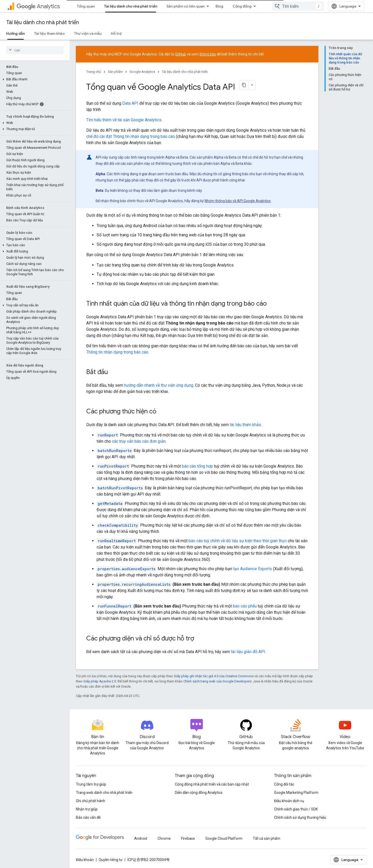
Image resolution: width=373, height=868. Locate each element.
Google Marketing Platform (296, 793)
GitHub (181, 54)
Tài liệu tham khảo (49, 33)
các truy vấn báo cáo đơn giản (139, 441)
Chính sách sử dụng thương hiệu (300, 817)
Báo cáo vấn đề (88, 817)
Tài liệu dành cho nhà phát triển (43, 22)
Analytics (38, 6)
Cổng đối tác (284, 784)
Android (141, 838)
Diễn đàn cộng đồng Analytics (199, 793)
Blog (219, 6)
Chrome (164, 838)
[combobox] (298, 6)
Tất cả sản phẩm (267, 838)
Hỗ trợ (116, 33)
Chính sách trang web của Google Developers (217, 681)
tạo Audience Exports (253, 569)
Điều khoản (85, 860)
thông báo (208, 54)
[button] (34, 79)
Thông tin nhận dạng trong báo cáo (117, 352)
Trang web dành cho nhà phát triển (104, 793)
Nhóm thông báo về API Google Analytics (238, 201)
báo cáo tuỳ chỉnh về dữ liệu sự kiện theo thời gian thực (238, 541)
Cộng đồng (242, 6)
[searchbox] (35, 50)
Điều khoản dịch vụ (289, 801)
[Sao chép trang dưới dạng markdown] (244, 85)
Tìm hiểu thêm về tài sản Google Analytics (124, 120)
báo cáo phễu (245, 606)
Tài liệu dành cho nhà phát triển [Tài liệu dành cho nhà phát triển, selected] (131, 6)
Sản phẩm (115, 72)
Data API (130, 103)
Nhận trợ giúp (87, 809)
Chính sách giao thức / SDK (296, 809)
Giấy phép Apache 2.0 (100, 681)
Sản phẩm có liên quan (186, 6)
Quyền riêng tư (111, 860)
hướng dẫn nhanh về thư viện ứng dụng (159, 385)
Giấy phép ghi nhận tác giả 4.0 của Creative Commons (214, 676)
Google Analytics (142, 72)
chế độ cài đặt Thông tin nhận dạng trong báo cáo (131, 136)
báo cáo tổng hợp (197, 466)
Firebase (188, 838)
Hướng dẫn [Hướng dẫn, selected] (16, 33)
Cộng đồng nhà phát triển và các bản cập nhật (212, 784)
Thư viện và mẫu (88, 33)
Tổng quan (86, 6)
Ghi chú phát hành (91, 801)
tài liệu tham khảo (245, 425)
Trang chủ (94, 72)
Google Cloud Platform (224, 838)
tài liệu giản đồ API (248, 652)
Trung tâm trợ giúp (91, 784)
